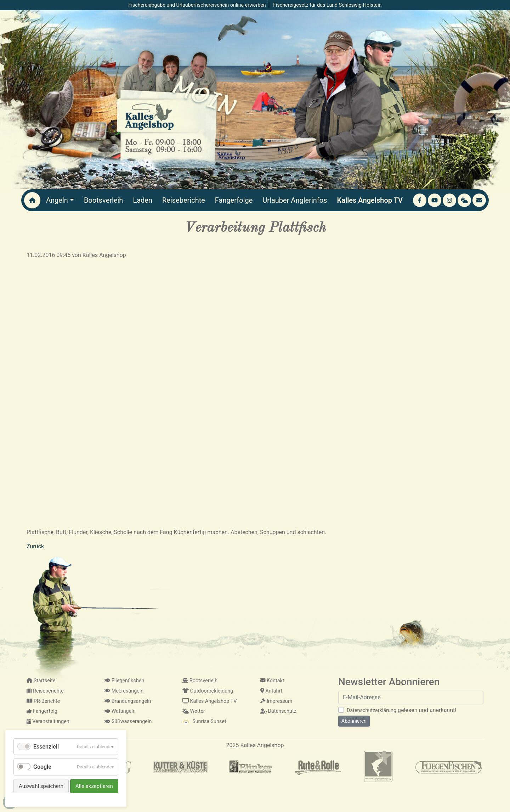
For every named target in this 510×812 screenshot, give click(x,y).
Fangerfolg (42, 711)
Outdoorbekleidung (208, 691)
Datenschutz (278, 711)
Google (42, 767)
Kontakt (272, 681)
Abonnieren (354, 721)
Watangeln (120, 711)
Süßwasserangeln (128, 721)
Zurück (35, 546)
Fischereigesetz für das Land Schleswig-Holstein (327, 5)
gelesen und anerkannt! (401, 710)
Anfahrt (271, 691)
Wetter (194, 711)
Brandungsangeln (128, 701)
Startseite (41, 681)
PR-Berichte (43, 701)
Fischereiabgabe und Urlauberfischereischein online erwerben (197, 5)
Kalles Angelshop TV (209, 701)
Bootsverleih (200, 681)
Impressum (276, 701)
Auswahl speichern (41, 786)
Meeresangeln (124, 691)
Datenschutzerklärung (372, 710)
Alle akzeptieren (94, 786)
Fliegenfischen (124, 681)
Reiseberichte (45, 691)
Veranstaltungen (48, 721)
